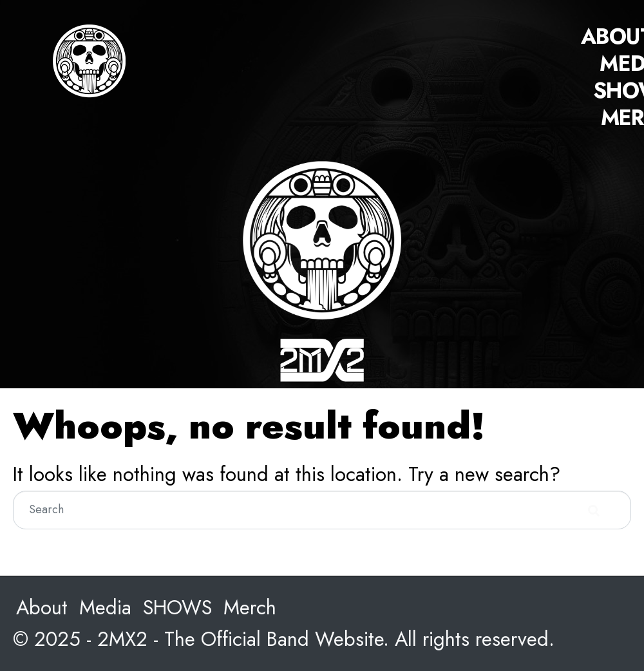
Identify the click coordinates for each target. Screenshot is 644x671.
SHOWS (177, 608)
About (42, 608)
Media (105, 608)
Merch (250, 608)
